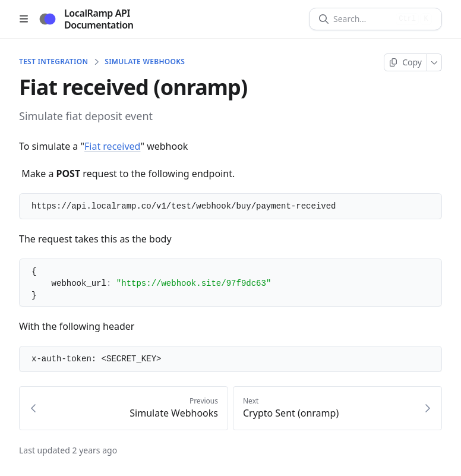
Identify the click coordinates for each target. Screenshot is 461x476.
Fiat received (112, 146)
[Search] (362, 19)
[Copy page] (405, 62)
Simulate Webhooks (145, 62)
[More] (435, 62)
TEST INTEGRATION (53, 62)
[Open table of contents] (24, 19)
